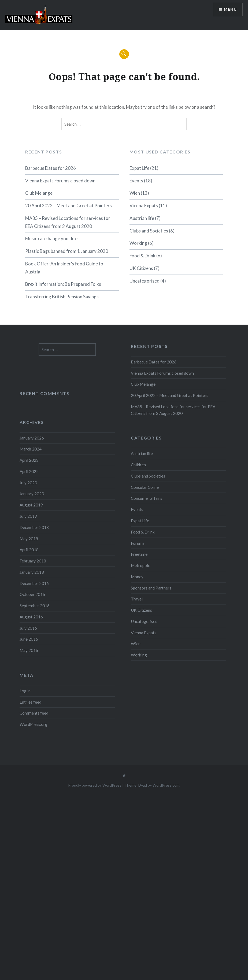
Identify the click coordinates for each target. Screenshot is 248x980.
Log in (25, 691)
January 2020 (32, 494)
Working (138, 243)
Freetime (139, 554)
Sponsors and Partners (151, 588)
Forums (138, 543)
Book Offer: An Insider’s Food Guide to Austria (64, 268)
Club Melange (39, 193)
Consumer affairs (147, 498)
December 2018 (34, 527)
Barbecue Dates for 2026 (51, 168)
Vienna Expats (144, 206)
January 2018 (32, 572)
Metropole (140, 565)
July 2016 (28, 628)
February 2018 (33, 561)
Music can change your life (51, 239)
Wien (135, 193)
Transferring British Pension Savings (62, 297)
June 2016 (29, 639)
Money (137, 577)
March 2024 (31, 449)
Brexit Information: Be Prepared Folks (63, 284)
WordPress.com (166, 785)
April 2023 (29, 460)
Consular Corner (146, 487)
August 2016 (31, 617)
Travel (137, 599)
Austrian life (142, 218)
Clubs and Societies (149, 231)
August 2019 (31, 505)
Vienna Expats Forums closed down (60, 181)
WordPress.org (34, 724)
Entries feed (30, 702)
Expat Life (139, 168)
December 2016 (34, 583)
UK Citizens (141, 268)
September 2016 (35, 606)
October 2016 (32, 594)
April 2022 (29, 471)
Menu (230, 10)
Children (138, 465)
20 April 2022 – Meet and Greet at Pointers (69, 206)
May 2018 (29, 539)
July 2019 (28, 516)
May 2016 (29, 650)
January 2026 (32, 438)
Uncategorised (145, 281)
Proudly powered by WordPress (95, 785)
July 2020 (28, 483)
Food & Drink (142, 256)
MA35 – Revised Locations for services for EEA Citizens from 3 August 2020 (68, 222)
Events (136, 181)
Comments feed (34, 713)
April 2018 (29, 550)
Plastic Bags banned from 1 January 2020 (67, 251)
